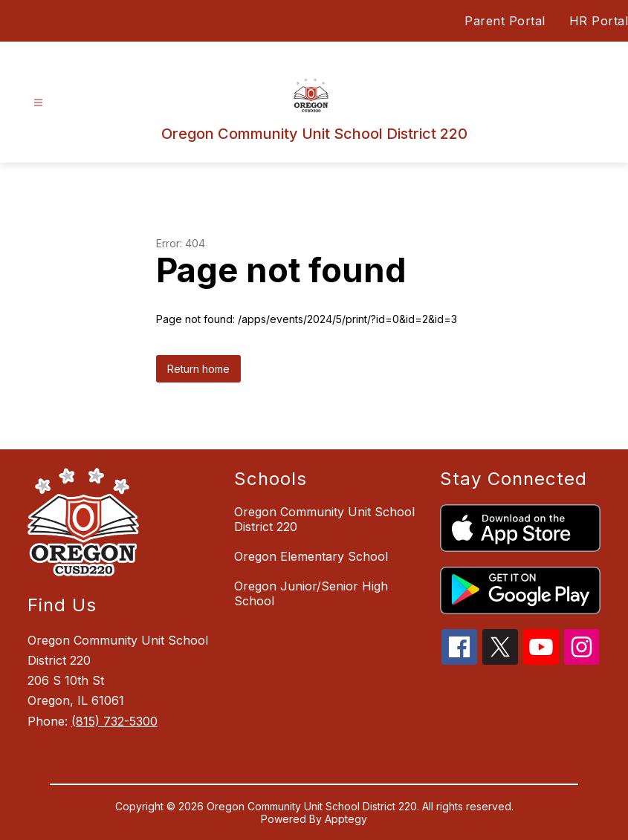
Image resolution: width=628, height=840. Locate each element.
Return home (198, 369)
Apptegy (346, 819)
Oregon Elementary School (311, 556)
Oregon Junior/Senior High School (311, 593)
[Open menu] (38, 103)
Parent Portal (505, 21)
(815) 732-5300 (114, 721)
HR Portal (599, 21)
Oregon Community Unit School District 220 (324, 519)
